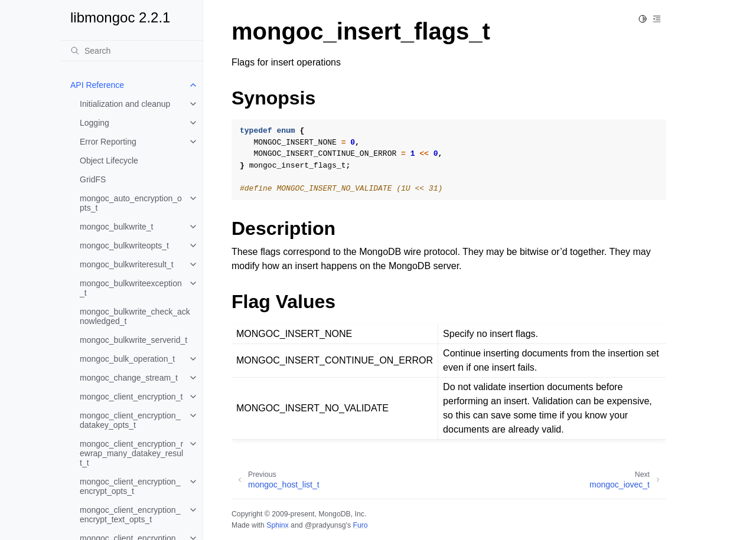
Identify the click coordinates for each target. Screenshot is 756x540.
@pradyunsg (325, 525)
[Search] (132, 51)
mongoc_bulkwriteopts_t (124, 246)
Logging (94, 123)
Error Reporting (108, 142)
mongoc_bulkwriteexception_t (131, 288)
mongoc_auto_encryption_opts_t (131, 203)
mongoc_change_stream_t (129, 378)
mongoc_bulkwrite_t (117, 227)
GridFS (93, 179)
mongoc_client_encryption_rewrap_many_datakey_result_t (131, 453)
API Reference (97, 85)
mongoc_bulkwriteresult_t (127, 264)
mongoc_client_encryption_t (131, 397)
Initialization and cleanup (125, 104)
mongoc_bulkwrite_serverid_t (133, 340)
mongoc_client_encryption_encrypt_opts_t (130, 486)
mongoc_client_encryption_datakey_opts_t (130, 420)
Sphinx (277, 525)
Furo (360, 525)
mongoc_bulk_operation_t (127, 359)
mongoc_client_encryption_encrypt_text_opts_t (130, 515)
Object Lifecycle (109, 161)
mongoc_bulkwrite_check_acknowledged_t (135, 316)
